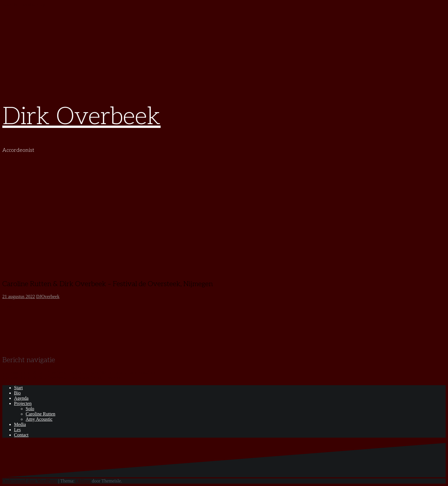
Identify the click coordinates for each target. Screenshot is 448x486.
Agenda (21, 398)
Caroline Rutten (41, 414)
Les (17, 430)
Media (20, 424)
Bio (17, 393)
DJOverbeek (48, 296)
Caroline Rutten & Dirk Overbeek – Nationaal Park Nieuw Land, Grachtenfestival (79, 373)
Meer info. (13, 307)
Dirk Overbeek (81, 117)
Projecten (23, 403)
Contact (21, 435)
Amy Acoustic (39, 419)
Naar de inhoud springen (25, 5)
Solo (30, 409)
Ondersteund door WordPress (30, 481)
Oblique (83, 481)
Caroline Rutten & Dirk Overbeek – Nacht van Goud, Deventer (61, 378)
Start (18, 388)
